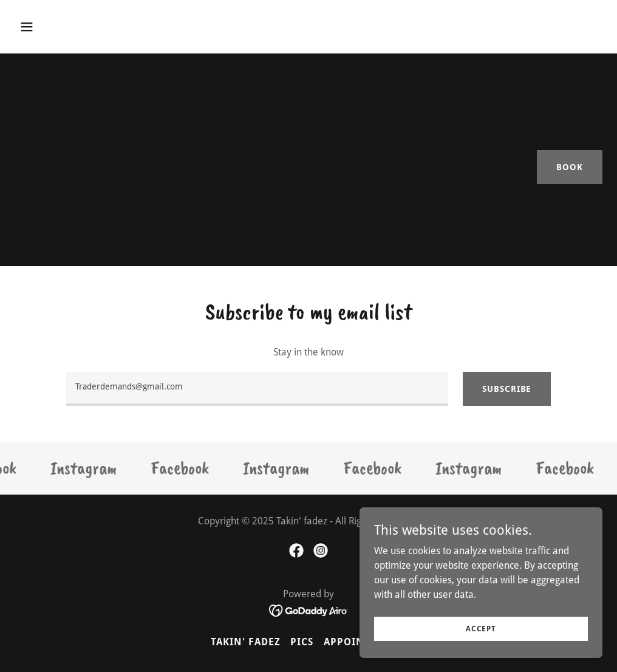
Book (570, 167)
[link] (88, 468)
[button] (82, 27)
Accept (481, 628)
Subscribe (507, 389)
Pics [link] (302, 642)
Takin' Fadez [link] (246, 642)
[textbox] (257, 389)
